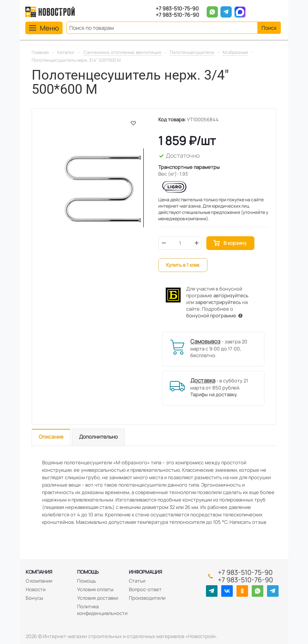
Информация (145, 572)
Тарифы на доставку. (214, 394)
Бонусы (34, 598)
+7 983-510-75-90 (177, 9)
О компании (39, 581)
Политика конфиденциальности (102, 610)
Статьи (137, 581)
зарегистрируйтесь (218, 302)
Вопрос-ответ (145, 589)
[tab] (51, 437)
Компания (39, 572)
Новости (36, 589)
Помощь (88, 572)
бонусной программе (211, 315)
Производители (147, 598)
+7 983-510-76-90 (177, 15)
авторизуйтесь (231, 295)
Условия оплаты (95, 589)
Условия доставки (98, 598)
